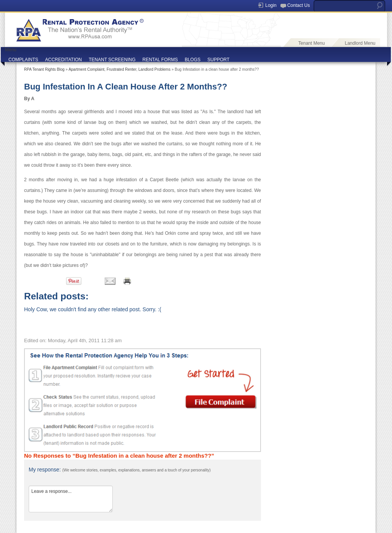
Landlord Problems (154, 69)
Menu (11, 50)
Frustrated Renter (121, 69)
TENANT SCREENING (112, 60)
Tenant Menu (312, 43)
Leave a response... (71, 499)
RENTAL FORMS (160, 60)
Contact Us (299, 5)
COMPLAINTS (23, 60)
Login (271, 5)
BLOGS (192, 60)
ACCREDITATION (63, 60)
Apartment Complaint (86, 69)
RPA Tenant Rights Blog (44, 69)
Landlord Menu (360, 43)
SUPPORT (219, 60)
